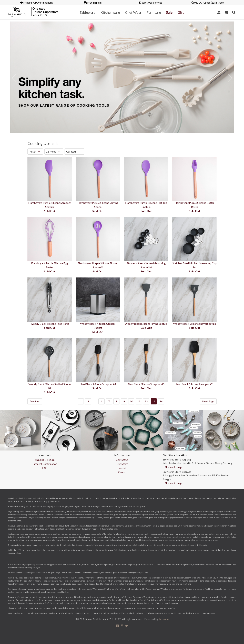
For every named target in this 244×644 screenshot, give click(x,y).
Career (122, 472)
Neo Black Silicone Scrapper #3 (146, 384)
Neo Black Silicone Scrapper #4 (98, 384)
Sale (169, 12)
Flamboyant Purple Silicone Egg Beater (50, 265)
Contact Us (122, 460)
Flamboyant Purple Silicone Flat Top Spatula (146, 205)
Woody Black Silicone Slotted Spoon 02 (50, 386)
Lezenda (164, 619)
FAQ (45, 468)
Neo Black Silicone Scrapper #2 (194, 384)
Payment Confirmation (45, 464)
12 (146, 401)
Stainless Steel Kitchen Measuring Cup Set (194, 265)
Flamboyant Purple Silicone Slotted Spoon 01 (98, 265)
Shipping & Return (45, 460)
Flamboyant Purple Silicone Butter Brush (194, 205)
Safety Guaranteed (151, 3)
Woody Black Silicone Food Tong (50, 324)
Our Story (122, 464)
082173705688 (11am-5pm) (207, 3)
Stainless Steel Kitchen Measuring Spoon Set (146, 265)
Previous (35, 401)
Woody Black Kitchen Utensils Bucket (98, 326)
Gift (181, 12)
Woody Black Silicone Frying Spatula (146, 324)
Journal (122, 468)
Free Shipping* (94, 3)
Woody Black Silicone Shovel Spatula (195, 324)
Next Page (208, 401)
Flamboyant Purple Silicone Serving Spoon (98, 205)
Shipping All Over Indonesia (37, 3)
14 (161, 401)
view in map (173, 467)
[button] (122, 131)
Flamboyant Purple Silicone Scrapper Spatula (50, 205)
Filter (33, 151)
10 (131, 401)
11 (139, 401)
